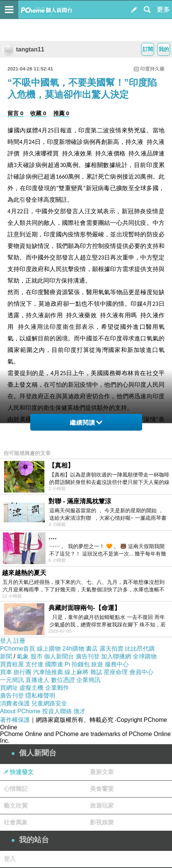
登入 (6, 641)
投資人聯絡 (57, 711)
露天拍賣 (112, 649)
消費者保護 (15, 703)
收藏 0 (38, 113)
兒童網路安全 (49, 703)
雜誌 (96, 672)
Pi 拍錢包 (77, 664)
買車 (6, 672)
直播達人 (37, 680)
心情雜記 (16, 789)
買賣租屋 (12, 664)
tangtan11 (23, 49)
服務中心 (117, 664)
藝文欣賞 (16, 806)
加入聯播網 (116, 656)
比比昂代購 (140, 649)
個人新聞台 (59, 656)
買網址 (9, 688)
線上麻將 (76, 672)
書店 (92, 649)
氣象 (23, 656)
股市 (37, 656)
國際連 (54, 664)
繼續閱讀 (86, 423)
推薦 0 (61, 113)
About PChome (20, 711)
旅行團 (22, 672)
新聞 (6, 656)
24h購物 (73, 649)
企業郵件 (57, 688)
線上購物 (49, 649)
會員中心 (141, 672)
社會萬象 (16, 822)
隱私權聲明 (40, 696)
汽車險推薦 (48, 672)
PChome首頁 (18, 649)
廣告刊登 (88, 656)
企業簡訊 (88, 680)
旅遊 (97, 664)
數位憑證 (63, 680)
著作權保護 (15, 720)
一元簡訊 (12, 680)
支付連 (34, 664)
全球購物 (145, 656)
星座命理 (116, 672)
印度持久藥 (152, 69)
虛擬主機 (31, 688)
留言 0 (15, 113)
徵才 (79, 711)
